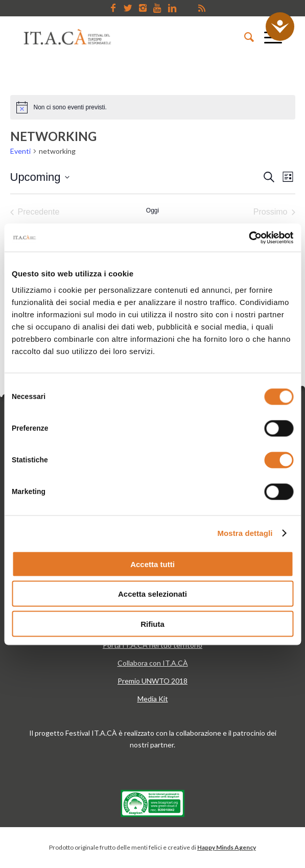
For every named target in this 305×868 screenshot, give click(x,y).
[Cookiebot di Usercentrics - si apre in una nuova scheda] (249, 238)
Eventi (20, 151)
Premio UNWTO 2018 (152, 681)
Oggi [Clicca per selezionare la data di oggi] (152, 210)
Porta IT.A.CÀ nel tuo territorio (152, 645)
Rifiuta (152, 624)
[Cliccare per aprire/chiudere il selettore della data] (40, 177)
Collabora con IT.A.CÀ (153, 663)
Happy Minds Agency (227, 847)
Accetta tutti (152, 564)
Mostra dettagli (245, 533)
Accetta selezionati (152, 594)
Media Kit (153, 699)
